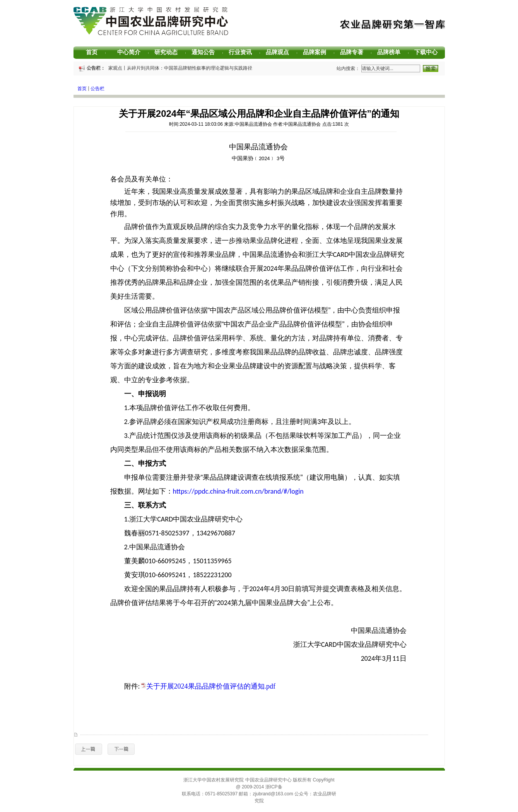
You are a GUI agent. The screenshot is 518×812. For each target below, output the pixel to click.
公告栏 (97, 89)
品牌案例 (317, 52)
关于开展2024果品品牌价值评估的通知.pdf (211, 686)
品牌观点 (280, 52)
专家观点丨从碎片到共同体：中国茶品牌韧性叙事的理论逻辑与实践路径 (179, 68)
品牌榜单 (392, 52)
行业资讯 (243, 52)
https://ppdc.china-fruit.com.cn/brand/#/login (238, 491)
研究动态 (169, 52)
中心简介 (132, 52)
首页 (96, 52)
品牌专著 (355, 52)
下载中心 (429, 52)
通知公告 (206, 52)
